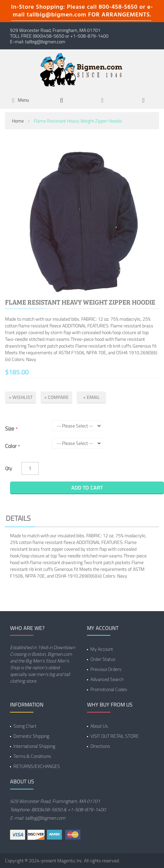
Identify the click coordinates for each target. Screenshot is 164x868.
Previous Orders (106, 669)
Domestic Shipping (31, 736)
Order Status (103, 659)
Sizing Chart (25, 726)
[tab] (82, 519)
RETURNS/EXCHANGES (37, 766)
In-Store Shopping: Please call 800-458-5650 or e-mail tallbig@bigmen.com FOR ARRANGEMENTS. (82, 11)
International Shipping (34, 746)
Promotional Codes (109, 689)
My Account (102, 649)
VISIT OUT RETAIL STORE (115, 736)
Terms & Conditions (32, 756)
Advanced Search (107, 679)
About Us (99, 726)
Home (18, 121)
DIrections (100, 746)
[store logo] (82, 69)
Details (18, 518)
